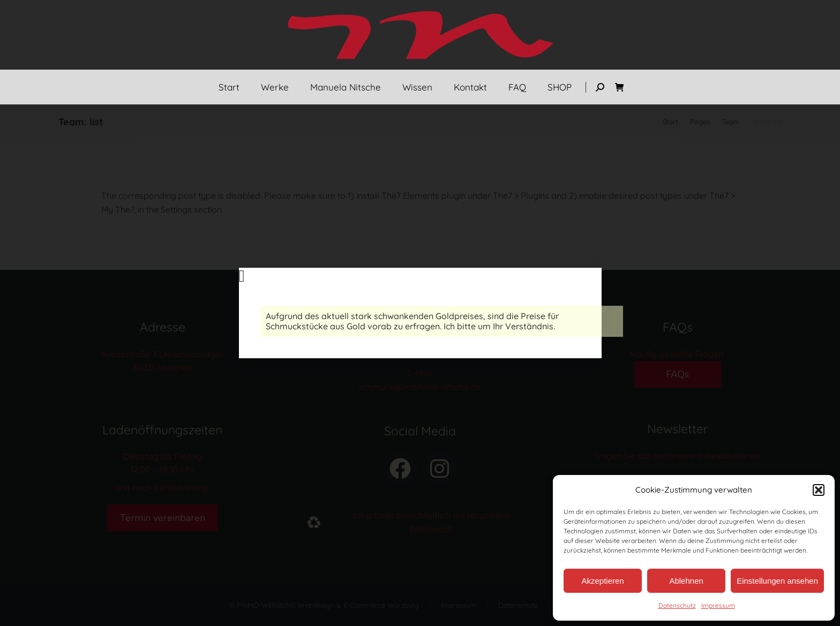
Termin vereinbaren (163, 518)
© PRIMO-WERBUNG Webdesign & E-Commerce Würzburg (324, 605)
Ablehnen (686, 581)
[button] (819, 490)
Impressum (718, 605)
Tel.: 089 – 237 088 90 (420, 354)
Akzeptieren (602, 581)
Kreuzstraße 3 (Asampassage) (163, 354)
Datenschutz (677, 605)
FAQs (677, 374)
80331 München (163, 367)
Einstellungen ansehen (777, 581)
